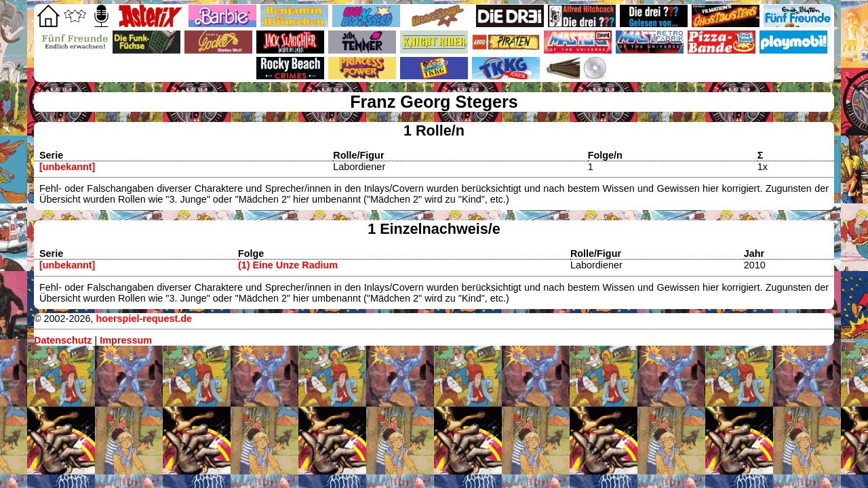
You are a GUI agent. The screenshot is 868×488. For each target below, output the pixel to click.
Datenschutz (63, 340)
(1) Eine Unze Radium (288, 265)
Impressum (126, 340)
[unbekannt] (67, 167)
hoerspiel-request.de (144, 319)
